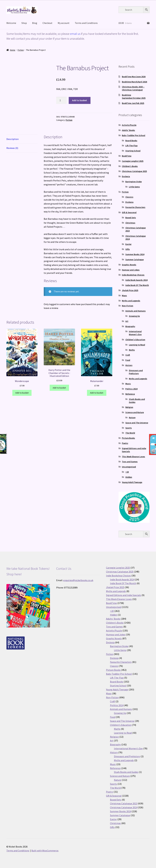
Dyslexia (126, 176)
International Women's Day (135, 333)
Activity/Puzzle (129, 125)
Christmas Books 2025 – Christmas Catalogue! (133, 88)
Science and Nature (135, 412)
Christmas (130, 223)
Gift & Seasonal (129, 212)
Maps (124, 296)
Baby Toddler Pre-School (134, 135)
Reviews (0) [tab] (12, 148)
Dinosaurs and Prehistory (136, 372)
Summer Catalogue (135, 260)
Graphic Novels (129, 265)
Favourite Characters (135, 207)
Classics (129, 197)
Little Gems (134, 187)
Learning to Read (137, 345)
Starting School (133, 151)
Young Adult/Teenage (132, 482)
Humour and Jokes (131, 270)
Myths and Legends (131, 301)
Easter (128, 244)
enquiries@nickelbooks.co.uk (78, 580)
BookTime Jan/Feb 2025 (133, 103)
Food (128, 360)
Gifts (128, 249)
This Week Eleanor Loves (133, 457)
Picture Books (128, 438)
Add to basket (80, 100)
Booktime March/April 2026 (134, 82)
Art (127, 321)
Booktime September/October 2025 (134, 96)
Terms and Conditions (86, 23)
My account (64, 23)
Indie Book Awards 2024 (136, 280)
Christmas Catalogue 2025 (134, 171)
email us (75, 34)
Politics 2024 (131, 389)
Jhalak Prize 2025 (130, 290)
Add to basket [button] (22, 393)
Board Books (131, 141)
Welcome (11, 23)
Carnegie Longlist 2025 (133, 161)
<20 (127, 472)
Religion (129, 407)
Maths (132, 350)
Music (128, 384)
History (129, 365)
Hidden (129, 477)
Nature (132, 418)
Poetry (125, 443)
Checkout (47, 23)
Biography (130, 326)
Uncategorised (129, 467)
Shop (24, 23)
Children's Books (130, 166)
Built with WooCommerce (45, 851)
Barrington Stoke (134, 182)
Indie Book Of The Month (137, 285)
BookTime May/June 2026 (134, 77)
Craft (128, 355)
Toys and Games (130, 462)
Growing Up (134, 316)
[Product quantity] (61, 100)
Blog (35, 23)
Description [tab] (12, 139)
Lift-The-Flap (131, 146)
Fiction (21, 50)
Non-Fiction (128, 306)
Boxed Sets (131, 218)
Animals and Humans (136, 311)
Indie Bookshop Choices (133, 275)
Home (13, 50)
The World (130, 433)
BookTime (127, 156)
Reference (130, 394)
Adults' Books (128, 130)
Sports (129, 428)
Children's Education (135, 340)
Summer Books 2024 (135, 254)
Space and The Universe (137, 423)
